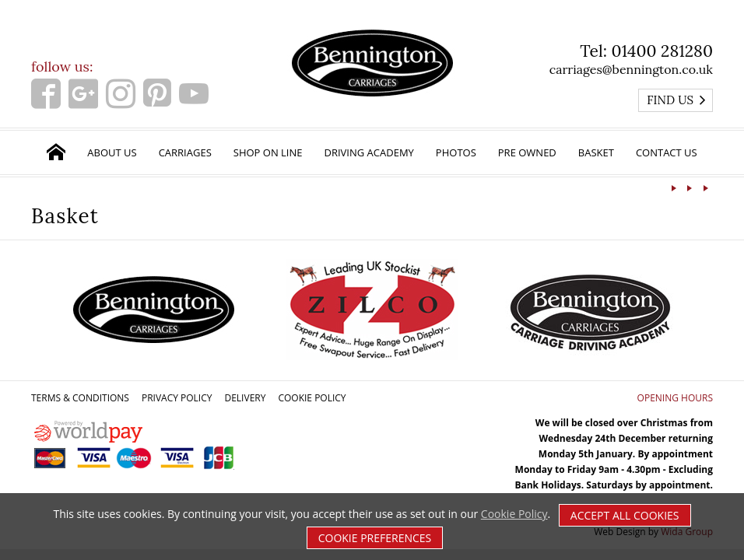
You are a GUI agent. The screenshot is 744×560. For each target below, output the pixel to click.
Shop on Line (268, 152)
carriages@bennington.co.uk (631, 69)
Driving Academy (369, 152)
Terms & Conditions (80, 398)
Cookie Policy (312, 398)
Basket (596, 152)
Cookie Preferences (375, 538)
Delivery (245, 398)
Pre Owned (527, 152)
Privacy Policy (177, 398)
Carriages (185, 152)
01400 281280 (662, 51)
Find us (677, 100)
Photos (456, 152)
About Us (112, 152)
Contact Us (667, 152)
